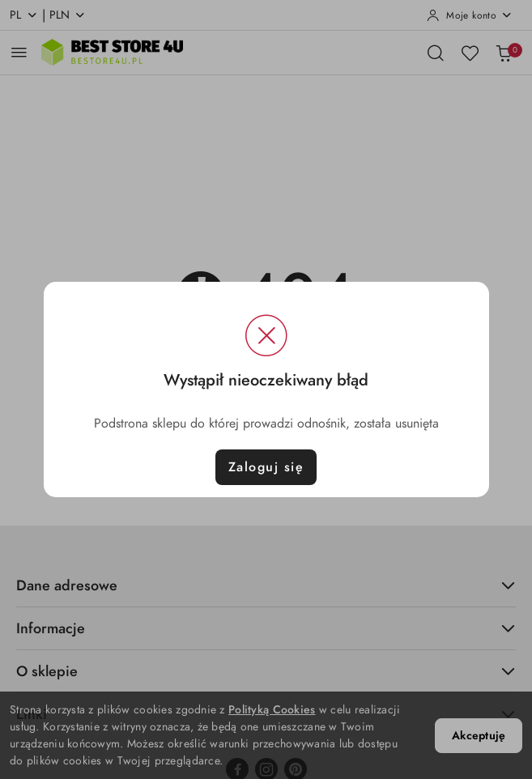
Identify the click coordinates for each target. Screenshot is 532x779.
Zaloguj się (266, 467)
